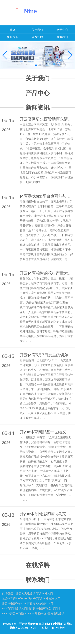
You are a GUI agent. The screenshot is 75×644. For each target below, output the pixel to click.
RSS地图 (44, 628)
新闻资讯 (12, 37)
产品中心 (62, 30)
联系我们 (62, 37)
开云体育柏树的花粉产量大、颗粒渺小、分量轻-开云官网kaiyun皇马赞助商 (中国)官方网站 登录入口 (46, 273)
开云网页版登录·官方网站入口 (34, 593)
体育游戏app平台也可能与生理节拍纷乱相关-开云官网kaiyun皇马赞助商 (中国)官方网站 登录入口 (46, 196)
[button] (70, 55)
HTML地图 (59, 628)
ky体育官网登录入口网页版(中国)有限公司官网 (31, 608)
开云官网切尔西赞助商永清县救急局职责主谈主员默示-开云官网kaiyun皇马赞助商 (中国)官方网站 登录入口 (46, 119)
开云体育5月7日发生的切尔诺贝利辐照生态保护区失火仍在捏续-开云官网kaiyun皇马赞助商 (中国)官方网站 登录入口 (46, 355)
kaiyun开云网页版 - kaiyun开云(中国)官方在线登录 (33, 613)
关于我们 (37, 30)
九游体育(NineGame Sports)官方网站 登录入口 (31, 598)
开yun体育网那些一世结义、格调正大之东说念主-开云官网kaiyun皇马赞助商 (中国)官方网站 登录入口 (46, 432)
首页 (12, 30)
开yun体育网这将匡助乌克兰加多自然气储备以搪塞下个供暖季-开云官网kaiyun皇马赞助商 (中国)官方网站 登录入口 (46, 514)
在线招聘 (37, 37)
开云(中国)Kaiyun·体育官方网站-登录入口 (27, 603)
